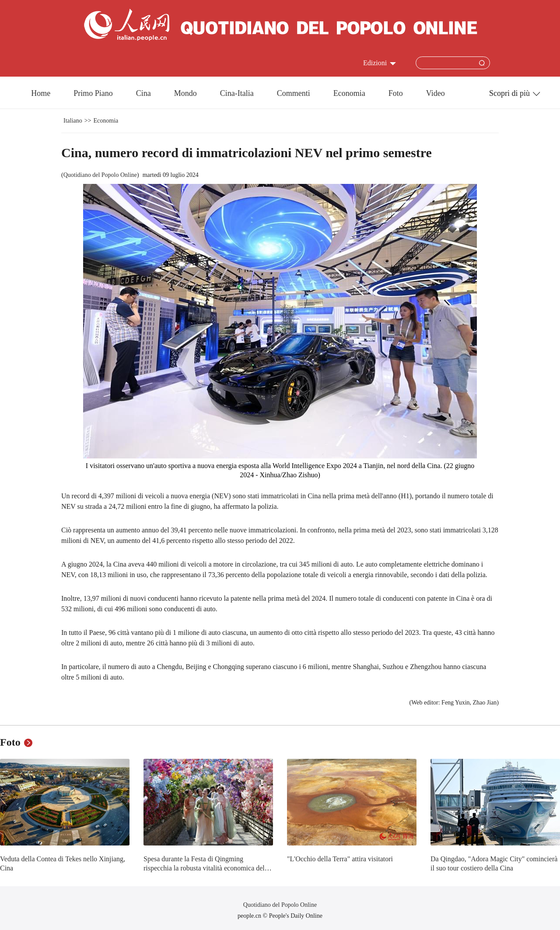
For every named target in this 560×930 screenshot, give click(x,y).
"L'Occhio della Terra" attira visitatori (340, 859)
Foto (396, 93)
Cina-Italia (237, 93)
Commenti (294, 93)
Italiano (73, 121)
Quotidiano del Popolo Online (100, 175)
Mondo (185, 93)
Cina (143, 93)
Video (436, 93)
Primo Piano (93, 93)
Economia (349, 93)
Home (41, 93)
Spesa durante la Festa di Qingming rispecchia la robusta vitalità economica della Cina (206, 868)
